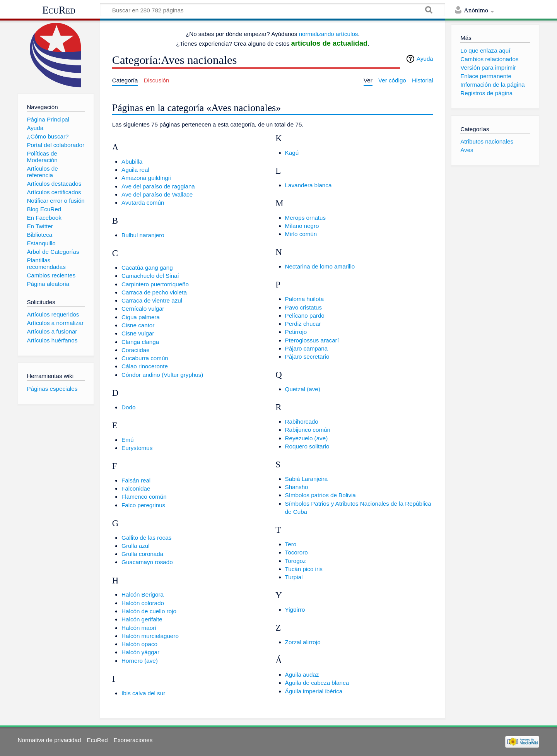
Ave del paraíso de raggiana (158, 186)
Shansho (297, 487)
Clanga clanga (140, 342)
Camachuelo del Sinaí (150, 276)
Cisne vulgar (138, 333)
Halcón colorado (143, 603)
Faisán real (136, 480)
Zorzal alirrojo (303, 642)
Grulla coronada (142, 554)
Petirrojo (296, 332)
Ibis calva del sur (143, 693)
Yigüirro (295, 610)
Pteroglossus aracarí (312, 340)
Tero (291, 544)
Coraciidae (136, 350)
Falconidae (136, 488)
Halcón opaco (139, 644)
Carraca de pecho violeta (154, 292)
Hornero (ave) (140, 661)
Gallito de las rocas (146, 538)
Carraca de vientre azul (152, 300)
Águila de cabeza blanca (317, 683)
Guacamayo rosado (147, 562)
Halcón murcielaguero (150, 636)
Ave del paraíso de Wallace (157, 194)
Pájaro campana (307, 348)
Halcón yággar (140, 652)
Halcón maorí (139, 628)
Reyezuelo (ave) (307, 438)
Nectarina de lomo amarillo (320, 266)
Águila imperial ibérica (314, 691)
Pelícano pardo (305, 316)
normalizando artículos (329, 34)
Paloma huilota (304, 299)
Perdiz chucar (303, 324)
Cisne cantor (138, 325)
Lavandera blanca (308, 185)
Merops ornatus (306, 218)
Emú (127, 440)
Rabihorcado (302, 422)
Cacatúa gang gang (147, 268)
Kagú (292, 153)
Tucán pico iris (304, 569)
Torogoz (296, 561)
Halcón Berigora (143, 594)
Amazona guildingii (146, 178)
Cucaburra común (145, 358)
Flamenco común (144, 497)
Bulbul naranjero (143, 235)
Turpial (294, 577)
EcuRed (59, 10)
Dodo (128, 407)
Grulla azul (136, 546)
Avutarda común (143, 203)
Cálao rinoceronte (145, 366)
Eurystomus (137, 448)
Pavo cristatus (303, 307)
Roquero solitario (307, 446)
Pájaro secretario (307, 357)
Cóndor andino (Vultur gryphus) (162, 375)
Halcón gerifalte (142, 619)
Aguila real (135, 170)
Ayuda (425, 59)
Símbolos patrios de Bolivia (320, 495)
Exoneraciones (133, 740)
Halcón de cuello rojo (149, 611)
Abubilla (132, 162)
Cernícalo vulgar (143, 309)
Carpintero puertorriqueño (155, 284)
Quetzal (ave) (303, 389)
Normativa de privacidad (50, 740)
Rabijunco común (308, 430)
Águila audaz (302, 675)
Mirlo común (301, 234)
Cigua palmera (141, 317)
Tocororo (296, 552)
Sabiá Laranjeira (307, 479)
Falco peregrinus (143, 505)
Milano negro (302, 226)
